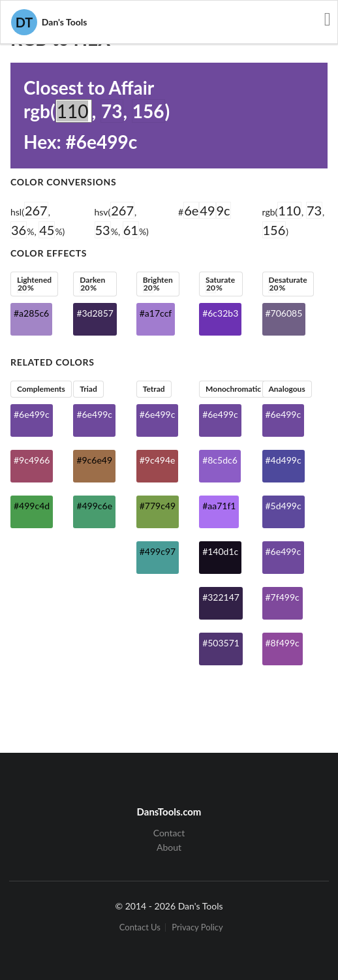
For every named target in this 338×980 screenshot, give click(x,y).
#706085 (284, 313)
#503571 (221, 643)
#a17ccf (156, 313)
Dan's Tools (49, 22)
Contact (169, 833)
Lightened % (34, 284)
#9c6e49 (94, 460)
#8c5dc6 (220, 460)
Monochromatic (233, 389)
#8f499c (283, 643)
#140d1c (220, 551)
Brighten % (158, 284)
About (169, 847)
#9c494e (158, 460)
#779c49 (158, 506)
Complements (41, 389)
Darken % (92, 284)
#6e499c (32, 414)
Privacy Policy (197, 927)
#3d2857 (95, 313)
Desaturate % (287, 284)
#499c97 (158, 551)
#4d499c (284, 460)
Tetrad (154, 389)
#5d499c (284, 506)
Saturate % (220, 284)
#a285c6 (31, 313)
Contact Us (140, 927)
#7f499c (283, 597)
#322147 (221, 597)
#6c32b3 (220, 313)
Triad (88, 389)
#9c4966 (32, 460)
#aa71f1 (219, 506)
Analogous (286, 389)
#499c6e (94, 506)
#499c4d (32, 506)
